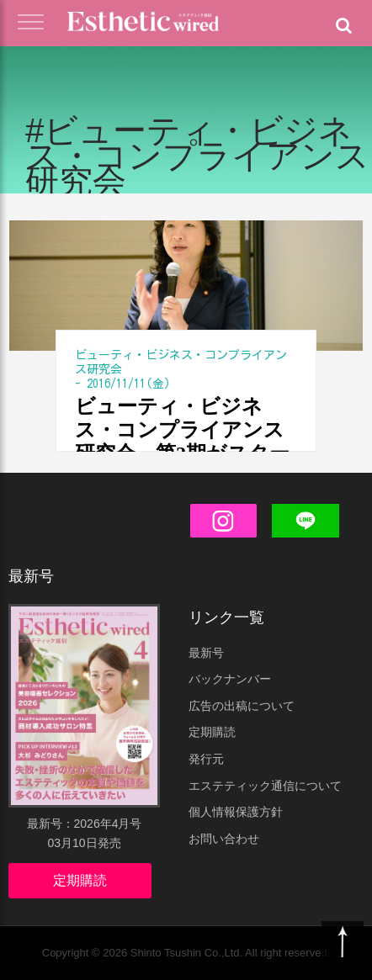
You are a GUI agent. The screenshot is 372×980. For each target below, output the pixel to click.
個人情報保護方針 (236, 812)
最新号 (206, 653)
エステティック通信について (265, 786)
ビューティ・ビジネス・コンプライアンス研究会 (181, 362)
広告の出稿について (242, 706)
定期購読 (80, 880)
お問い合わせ (224, 839)
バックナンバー (230, 679)
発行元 (206, 759)
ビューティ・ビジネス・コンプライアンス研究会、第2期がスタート (182, 430)
